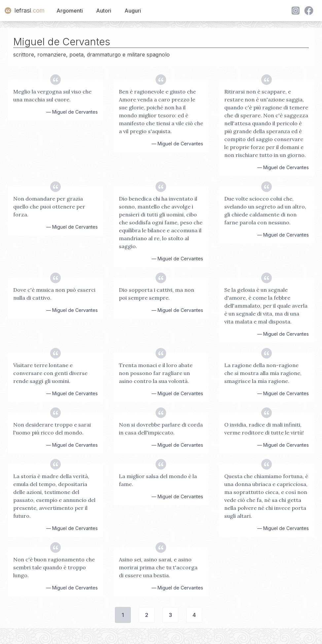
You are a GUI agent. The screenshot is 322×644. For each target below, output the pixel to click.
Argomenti (70, 11)
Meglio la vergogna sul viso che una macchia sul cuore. (52, 95)
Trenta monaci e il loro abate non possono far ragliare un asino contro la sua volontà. (156, 373)
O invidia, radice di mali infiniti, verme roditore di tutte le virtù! (264, 429)
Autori (104, 11)
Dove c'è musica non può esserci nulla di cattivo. (54, 294)
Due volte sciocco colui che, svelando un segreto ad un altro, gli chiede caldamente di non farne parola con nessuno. (265, 210)
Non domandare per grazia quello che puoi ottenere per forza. (49, 207)
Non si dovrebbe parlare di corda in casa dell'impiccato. (161, 429)
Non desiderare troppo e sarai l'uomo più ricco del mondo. (52, 429)
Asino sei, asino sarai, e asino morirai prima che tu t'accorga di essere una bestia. (158, 567)
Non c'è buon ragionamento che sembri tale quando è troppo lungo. (54, 567)
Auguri (133, 11)
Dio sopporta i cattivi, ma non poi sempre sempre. (157, 294)
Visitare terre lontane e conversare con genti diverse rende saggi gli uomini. (50, 373)
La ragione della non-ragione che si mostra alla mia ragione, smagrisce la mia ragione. (263, 373)
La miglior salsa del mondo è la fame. (158, 480)
